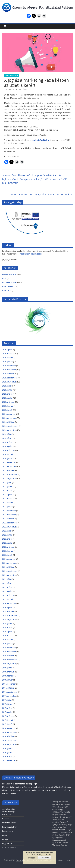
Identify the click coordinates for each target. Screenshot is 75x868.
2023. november (9, 466)
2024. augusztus (9, 430)
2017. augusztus (9, 696)
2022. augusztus (9, 527)
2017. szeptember (10, 692)
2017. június (7, 704)
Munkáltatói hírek (12, 76)
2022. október (8, 519)
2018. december (9, 648)
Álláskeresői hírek (9, 274)
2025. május (7, 394)
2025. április (7, 398)
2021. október (8, 567)
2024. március (8, 450)
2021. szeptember (10, 571)
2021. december (9, 559)
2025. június (7, 390)
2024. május (7, 442)
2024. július (7, 434)
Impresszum (7, 831)
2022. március (8, 547)
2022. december (9, 511)
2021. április (7, 591)
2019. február (8, 640)
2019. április (7, 631)
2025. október (8, 374)
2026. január (7, 362)
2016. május (7, 756)
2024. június (7, 438)
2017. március (8, 716)
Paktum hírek (8, 286)
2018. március (8, 672)
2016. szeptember (10, 740)
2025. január (7, 410)
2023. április (7, 495)
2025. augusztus (9, 382)
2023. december (9, 462)
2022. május (7, 539)
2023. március (8, 499)
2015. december (9, 760)
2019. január (7, 644)
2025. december (9, 366)
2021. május (7, 587)
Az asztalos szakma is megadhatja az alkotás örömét (42, 194)
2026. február (8, 358)
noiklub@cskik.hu (41, 140)
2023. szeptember (10, 474)
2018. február (8, 676)
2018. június (7, 668)
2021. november (9, 563)
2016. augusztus (9, 744)
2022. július (7, 531)
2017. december (9, 684)
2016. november (9, 732)
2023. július (7, 482)
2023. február (8, 503)
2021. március (8, 595)
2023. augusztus (9, 478)
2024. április (7, 446)
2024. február (8, 454)
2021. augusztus (9, 575)
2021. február (8, 599)
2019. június (7, 623)
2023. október (8, 470)
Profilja (5, 839)
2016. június (7, 752)
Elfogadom (45, 858)
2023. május (7, 491)
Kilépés (5, 835)
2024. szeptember (10, 426)
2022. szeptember (10, 523)
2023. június (7, 486)
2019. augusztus (9, 619)
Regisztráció (7, 844)
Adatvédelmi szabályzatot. (31, 254)
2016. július (7, 748)
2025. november (9, 370)
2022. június (7, 535)
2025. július (7, 386)
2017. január (7, 724)
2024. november (9, 418)
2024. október (8, 422)
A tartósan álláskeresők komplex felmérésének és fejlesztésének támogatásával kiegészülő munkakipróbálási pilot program (36, 179)
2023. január (7, 507)
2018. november (9, 652)
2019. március (8, 636)
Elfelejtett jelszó (9, 823)
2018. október (8, 656)
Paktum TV (7, 290)
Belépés (6, 819)
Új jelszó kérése (9, 848)
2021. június (7, 583)
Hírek (4, 278)
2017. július (7, 700)
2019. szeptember (10, 615)
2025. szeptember (10, 378)
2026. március (8, 354)
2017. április (7, 712)
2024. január (7, 458)
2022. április (7, 543)
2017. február (8, 720)
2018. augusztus (9, 664)
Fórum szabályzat (10, 827)
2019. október (8, 611)
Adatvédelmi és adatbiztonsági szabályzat (9, 812)
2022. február (8, 551)
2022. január (7, 555)
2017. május (7, 708)
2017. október (8, 688)
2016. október (8, 736)
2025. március (8, 402)
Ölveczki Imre (23, 89)
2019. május (7, 627)
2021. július (7, 579)
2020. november (9, 603)
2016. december (9, 728)
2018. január (7, 680)
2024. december (9, 414)
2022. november (9, 515)
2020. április (7, 607)
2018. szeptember (10, 660)
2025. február (8, 406)
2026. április (7, 350)
